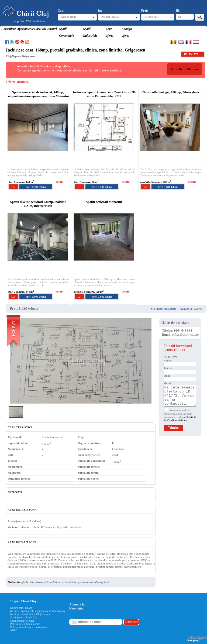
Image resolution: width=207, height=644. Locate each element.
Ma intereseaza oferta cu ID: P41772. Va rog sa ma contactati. (180, 396)
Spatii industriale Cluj (22, 621)
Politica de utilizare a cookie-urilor (29, 627)
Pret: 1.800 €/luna (168, 187)
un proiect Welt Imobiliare (29, 21)
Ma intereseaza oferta (164, 309)
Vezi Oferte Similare (185, 69)
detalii (59, 182)
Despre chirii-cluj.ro (21, 608)
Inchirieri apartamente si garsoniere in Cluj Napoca (38, 611)
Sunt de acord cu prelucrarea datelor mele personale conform (180, 415)
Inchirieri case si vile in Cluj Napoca (30, 614)
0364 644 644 (183, 330)
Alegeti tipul (68, 17)
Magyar (196, 42)
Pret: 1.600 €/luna (36, 297)
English (181, 42)
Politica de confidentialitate (25, 624)
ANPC (14, 630)
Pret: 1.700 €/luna (102, 187)
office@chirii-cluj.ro (185, 335)
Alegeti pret (151, 17)
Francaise (189, 42)
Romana (173, 42)
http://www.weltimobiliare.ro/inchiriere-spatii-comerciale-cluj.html (70, 582)
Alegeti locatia (110, 17)
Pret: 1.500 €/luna (36, 187)
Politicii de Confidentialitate (180, 419)
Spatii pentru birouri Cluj (24, 617)
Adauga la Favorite (191, 309)
